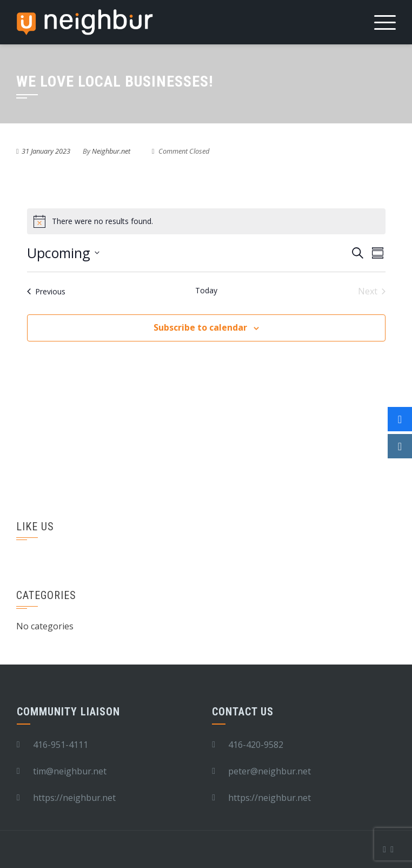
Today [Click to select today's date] (206, 290)
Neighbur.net (111, 151)
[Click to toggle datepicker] (63, 253)
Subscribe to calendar (200, 327)
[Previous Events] (46, 291)
